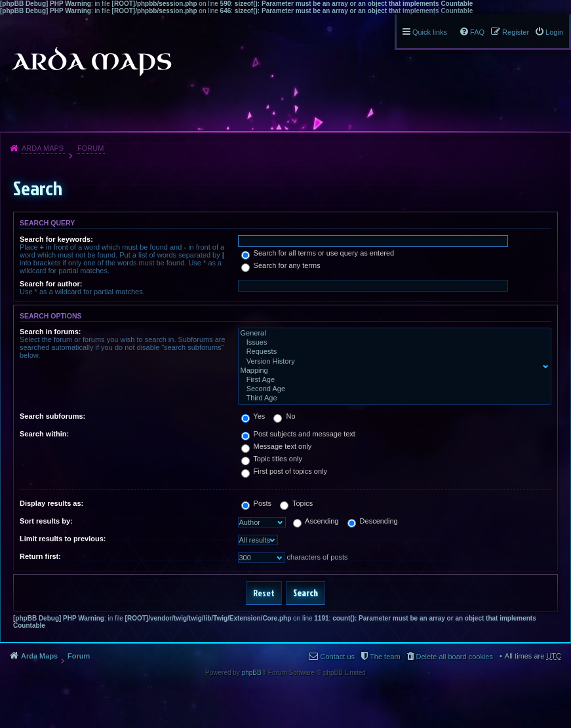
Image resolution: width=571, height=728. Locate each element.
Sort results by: (46, 521)
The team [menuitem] (385, 657)
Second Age (392, 389)
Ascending (316, 521)
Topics (296, 503)
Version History (392, 362)
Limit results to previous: (63, 539)
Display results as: (51, 503)
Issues (392, 343)
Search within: (44, 434)
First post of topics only (285, 471)
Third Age (392, 398)
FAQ (477, 32)
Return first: (40, 556)
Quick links (430, 32)
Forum (90, 148)
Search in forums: (50, 332)
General (392, 334)
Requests (392, 352)
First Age (392, 380)
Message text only (277, 446)
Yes (253, 416)
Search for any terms (281, 265)
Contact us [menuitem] (337, 657)
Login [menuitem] (554, 32)
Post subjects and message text (298, 434)
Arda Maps (43, 148)
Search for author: (51, 284)
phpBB (252, 673)
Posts (257, 503)
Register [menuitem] (516, 32)
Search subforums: (52, 416)
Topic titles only (272, 459)
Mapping (392, 371)
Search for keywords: (56, 239)
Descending (373, 521)
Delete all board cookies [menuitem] (455, 657)
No (284, 416)
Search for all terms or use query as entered (318, 253)
